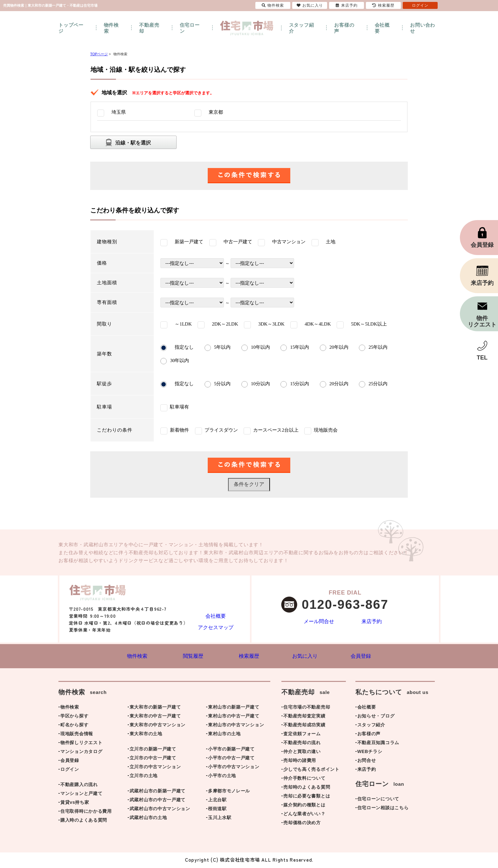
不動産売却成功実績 (304, 726)
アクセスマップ (216, 627)
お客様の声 (344, 28)
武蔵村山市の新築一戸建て (158, 792)
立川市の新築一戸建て (153, 750)
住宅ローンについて (378, 800)
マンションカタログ (81, 753)
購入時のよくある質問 (84, 821)
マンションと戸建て (81, 795)
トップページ (71, 28)
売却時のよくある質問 (307, 788)
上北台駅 (217, 801)
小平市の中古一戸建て (231, 759)
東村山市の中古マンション (236, 726)
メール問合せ (319, 622)
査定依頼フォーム (302, 735)
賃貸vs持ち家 (75, 804)
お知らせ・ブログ (376, 717)
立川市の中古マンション (155, 768)
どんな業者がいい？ (304, 815)
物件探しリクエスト (81, 744)
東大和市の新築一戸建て (155, 708)
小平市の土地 (222, 777)
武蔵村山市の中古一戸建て (158, 801)
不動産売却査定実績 (304, 717)
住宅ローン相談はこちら (383, 809)
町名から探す (74, 726)
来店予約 (371, 622)
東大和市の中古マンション (158, 726)
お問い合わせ (423, 28)
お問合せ (367, 762)
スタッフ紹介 (302, 28)
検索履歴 (383, 5)
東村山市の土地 (224, 735)
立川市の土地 (144, 777)
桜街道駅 (217, 810)
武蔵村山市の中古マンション (160, 810)
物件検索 (111, 28)
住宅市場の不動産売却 (307, 708)
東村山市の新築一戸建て (234, 708)
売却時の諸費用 (300, 762)
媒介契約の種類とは (304, 806)
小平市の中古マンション (234, 768)
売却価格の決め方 (302, 824)
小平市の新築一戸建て (231, 750)
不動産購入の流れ (79, 786)
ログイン (70, 770)
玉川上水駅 (220, 819)
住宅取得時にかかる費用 (86, 812)
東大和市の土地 (146, 735)
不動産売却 (149, 28)
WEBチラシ (370, 753)
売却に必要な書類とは (307, 797)
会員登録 (70, 762)
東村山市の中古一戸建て (234, 717)
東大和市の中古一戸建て (155, 717)
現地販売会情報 (77, 735)
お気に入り (310, 5)
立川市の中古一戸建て (153, 759)
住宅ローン (190, 28)
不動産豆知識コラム (378, 744)
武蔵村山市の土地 (148, 819)
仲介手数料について (304, 779)
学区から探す (74, 717)
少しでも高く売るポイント (311, 770)
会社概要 (382, 28)
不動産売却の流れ (302, 744)
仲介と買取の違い (302, 753)
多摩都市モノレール (229, 792)
